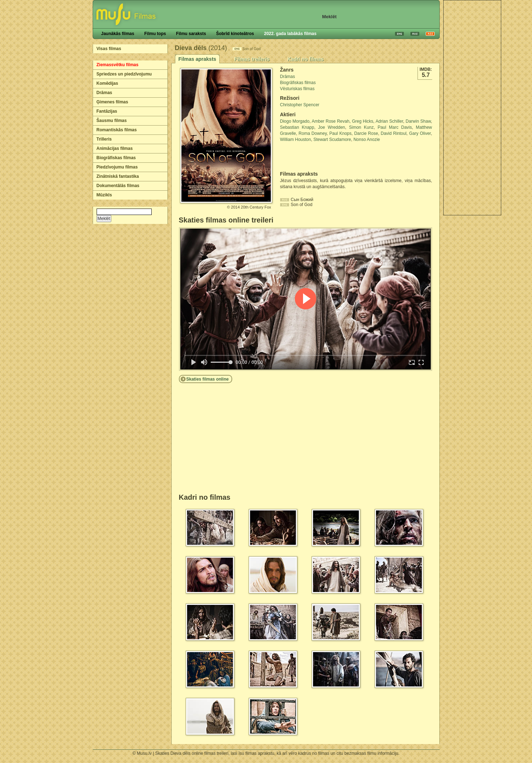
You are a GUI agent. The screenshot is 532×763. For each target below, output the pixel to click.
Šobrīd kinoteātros (235, 34)
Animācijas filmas (115, 148)
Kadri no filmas (305, 59)
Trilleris (104, 139)
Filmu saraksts (191, 34)
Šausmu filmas (112, 121)
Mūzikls (104, 195)
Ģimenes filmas (113, 102)
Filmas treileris (252, 59)
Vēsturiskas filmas (297, 89)
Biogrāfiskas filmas (116, 158)
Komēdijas (108, 83)
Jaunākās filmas (118, 34)
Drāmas (104, 93)
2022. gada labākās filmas (290, 34)
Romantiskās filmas (117, 130)
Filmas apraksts (197, 59)
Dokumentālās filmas (118, 186)
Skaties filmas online (208, 379)
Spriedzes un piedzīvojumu (124, 74)
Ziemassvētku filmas (118, 65)
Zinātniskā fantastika (118, 176)
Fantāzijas (107, 111)
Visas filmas (109, 49)
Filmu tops (155, 34)
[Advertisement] (472, 108)
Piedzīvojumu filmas (117, 167)
